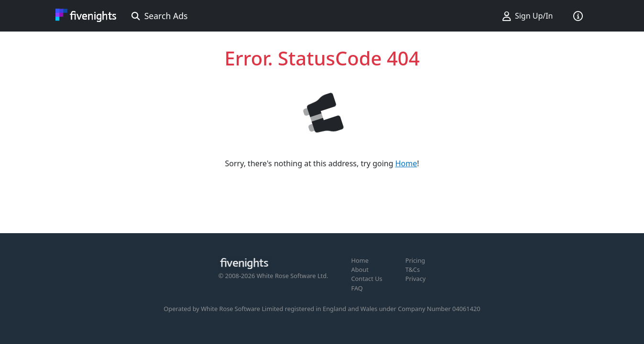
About (360, 269)
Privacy (416, 279)
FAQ (357, 288)
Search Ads (160, 16)
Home (406, 163)
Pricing (415, 260)
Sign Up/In (528, 16)
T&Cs (413, 269)
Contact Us (367, 279)
